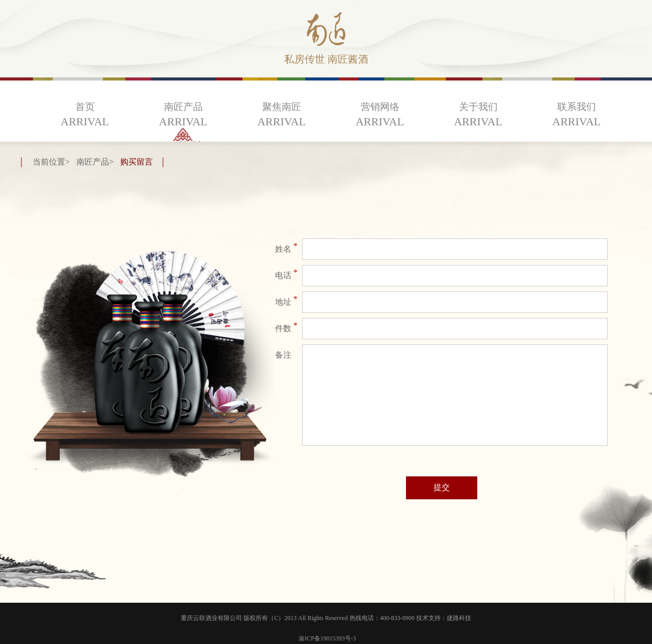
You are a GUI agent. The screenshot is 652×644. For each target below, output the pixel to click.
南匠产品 (183, 115)
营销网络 (380, 115)
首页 (85, 115)
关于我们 (478, 115)
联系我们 (576, 115)
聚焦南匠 (281, 115)
